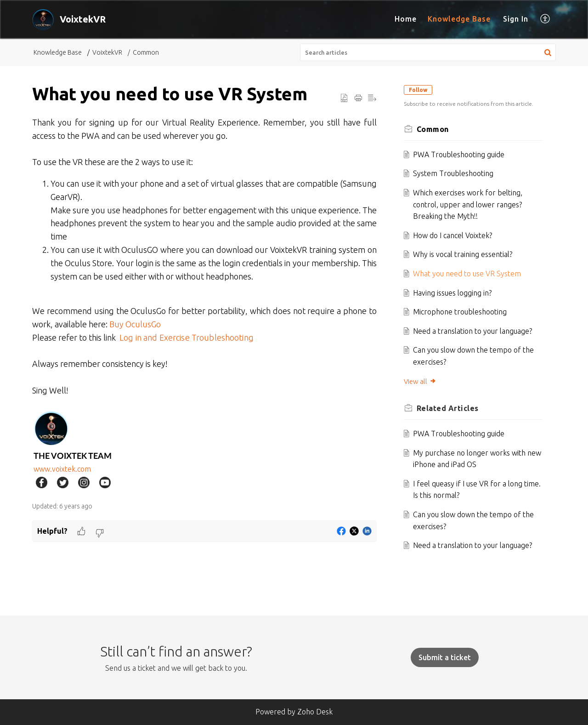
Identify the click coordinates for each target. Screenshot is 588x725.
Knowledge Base (459, 19)
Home (406, 19)
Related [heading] (450, 408)
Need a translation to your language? (475, 331)
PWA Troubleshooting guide (461, 154)
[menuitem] (406, 19)
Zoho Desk (315, 712)
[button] (546, 19)
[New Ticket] (445, 657)
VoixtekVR (107, 52)
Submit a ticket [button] (445, 657)
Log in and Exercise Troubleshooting (187, 337)
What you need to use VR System (470, 274)
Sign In (516, 19)
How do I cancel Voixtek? (455, 235)
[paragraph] (204, 304)
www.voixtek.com (63, 469)
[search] (428, 52)
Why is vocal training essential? (465, 254)
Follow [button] (420, 90)
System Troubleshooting (456, 173)
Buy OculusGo (136, 324)
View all (422, 381)
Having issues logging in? (455, 293)
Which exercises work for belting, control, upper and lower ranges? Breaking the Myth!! (470, 204)
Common (146, 52)
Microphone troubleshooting (463, 312)
